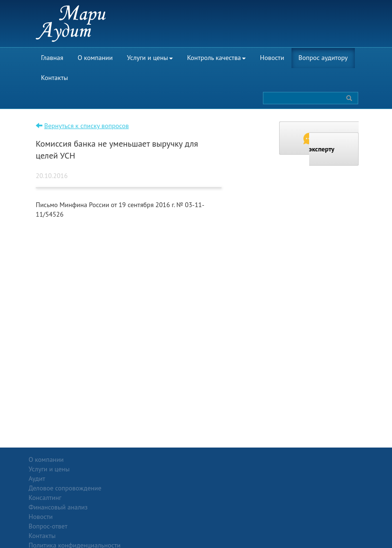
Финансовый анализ (111, 507)
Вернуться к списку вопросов (87, 126)
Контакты (55, 78)
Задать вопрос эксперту (331, 143)
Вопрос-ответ (219, 459)
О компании (95, 58)
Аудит (90, 469)
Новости (272, 58)
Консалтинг (98, 498)
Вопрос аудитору (323, 58)
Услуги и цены (150, 58)
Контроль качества (216, 58)
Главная (52, 58)
